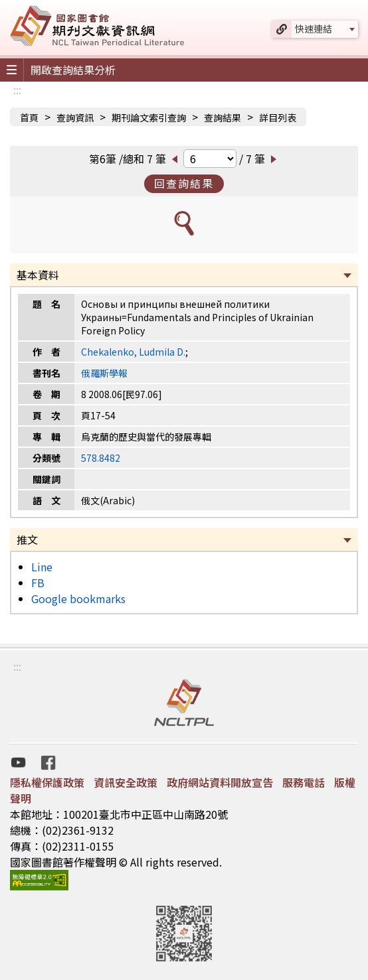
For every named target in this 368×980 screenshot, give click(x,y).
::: (17, 90)
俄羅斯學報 (104, 373)
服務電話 (304, 782)
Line (42, 567)
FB (38, 583)
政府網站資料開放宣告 (220, 782)
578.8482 (101, 458)
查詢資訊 (75, 117)
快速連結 (314, 29)
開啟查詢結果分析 (73, 70)
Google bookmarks (78, 598)
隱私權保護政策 (47, 782)
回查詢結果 (184, 183)
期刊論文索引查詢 (149, 117)
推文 (27, 539)
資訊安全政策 (126, 782)
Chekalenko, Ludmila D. (133, 352)
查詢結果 (223, 117)
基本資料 (38, 275)
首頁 (29, 117)
